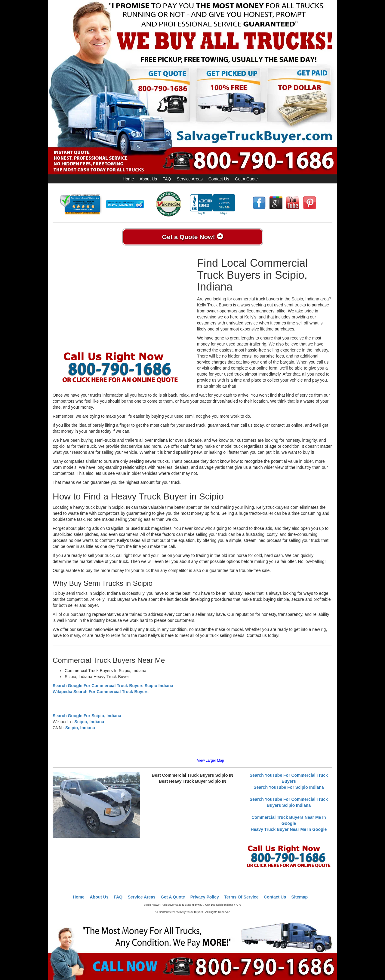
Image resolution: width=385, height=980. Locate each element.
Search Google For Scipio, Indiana (87, 716)
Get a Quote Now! (192, 237)
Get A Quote (246, 179)
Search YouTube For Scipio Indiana (289, 787)
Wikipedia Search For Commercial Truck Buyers (101, 692)
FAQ (167, 179)
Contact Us (219, 179)
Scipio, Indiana (89, 722)
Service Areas (189, 179)
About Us (148, 179)
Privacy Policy (205, 897)
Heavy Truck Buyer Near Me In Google (289, 829)
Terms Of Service (241, 897)
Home (128, 179)
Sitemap (300, 897)
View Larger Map (211, 760)
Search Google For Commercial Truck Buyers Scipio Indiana (113, 686)
